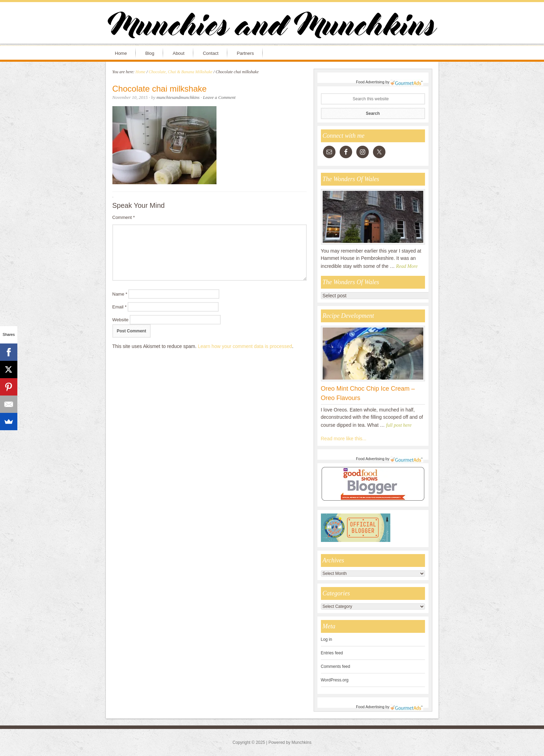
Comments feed (336, 666)
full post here (399, 425)
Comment (124, 217)
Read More (407, 266)
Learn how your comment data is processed (245, 346)
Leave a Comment (219, 97)
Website (121, 320)
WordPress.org (335, 680)
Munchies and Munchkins (272, 26)
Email (120, 307)
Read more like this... (344, 439)
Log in (327, 639)
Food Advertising (370, 82)
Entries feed (332, 653)
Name (120, 294)
